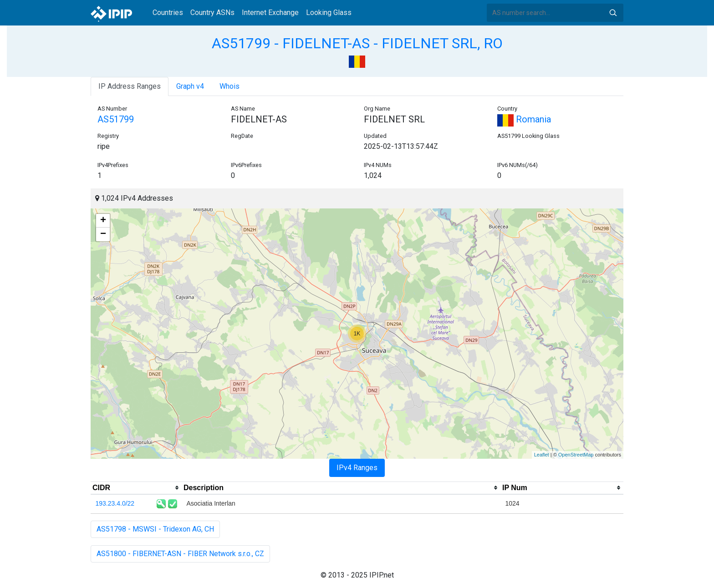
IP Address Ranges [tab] (130, 86)
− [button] (103, 234)
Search (613, 13)
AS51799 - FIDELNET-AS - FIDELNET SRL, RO (357, 43)
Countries (168, 13)
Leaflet (542, 455)
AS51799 (116, 119)
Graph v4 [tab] (190, 86)
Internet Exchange (270, 13)
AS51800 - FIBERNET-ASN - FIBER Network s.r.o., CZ (180, 554)
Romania (524, 119)
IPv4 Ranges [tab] (357, 468)
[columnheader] (136, 488)
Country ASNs (212, 13)
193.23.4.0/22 (115, 503)
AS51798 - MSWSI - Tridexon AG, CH (155, 529)
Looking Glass (329, 13)
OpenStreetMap (576, 455)
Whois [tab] (229, 86)
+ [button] (103, 221)
